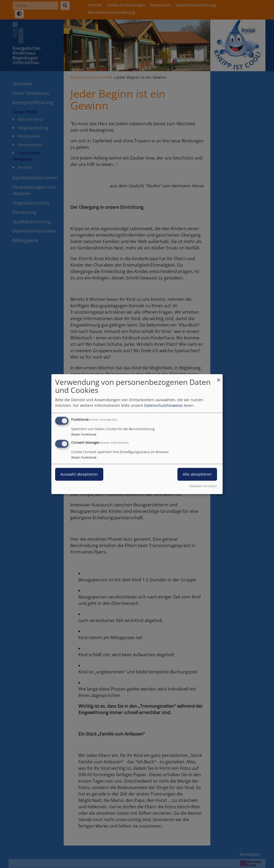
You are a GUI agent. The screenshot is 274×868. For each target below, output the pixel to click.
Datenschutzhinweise (163, 405)
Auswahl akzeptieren (79, 474)
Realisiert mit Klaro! (203, 486)
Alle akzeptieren (197, 474)
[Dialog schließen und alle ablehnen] (219, 377)
